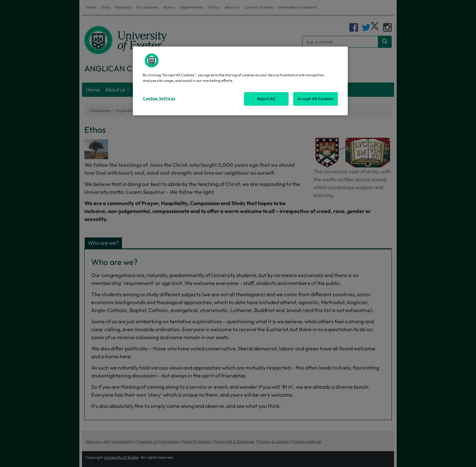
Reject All (266, 99)
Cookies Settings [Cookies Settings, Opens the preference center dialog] (159, 98)
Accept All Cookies (315, 99)
